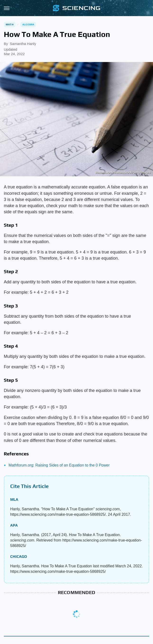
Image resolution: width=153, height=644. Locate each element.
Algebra (28, 24)
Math (10, 24)
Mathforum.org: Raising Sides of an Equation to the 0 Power (59, 465)
